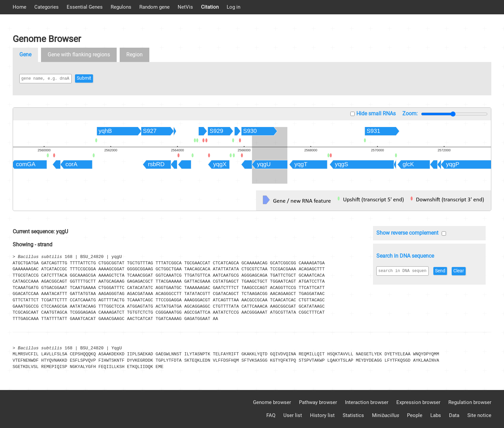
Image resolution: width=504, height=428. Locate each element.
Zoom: (410, 113)
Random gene (154, 7)
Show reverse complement (407, 233)
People (415, 415)
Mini (385, 415)
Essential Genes (85, 7)
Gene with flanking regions (79, 54)
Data (454, 415)
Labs (436, 415)
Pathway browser (318, 402)
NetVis (185, 7)
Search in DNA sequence (405, 256)
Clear (471, 271)
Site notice (479, 415)
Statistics (353, 415)
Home (19, 7)
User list (293, 415)
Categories (46, 7)
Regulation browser (470, 402)
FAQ (271, 415)
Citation (210, 7)
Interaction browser (367, 402)
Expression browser (418, 402)
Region (134, 54)
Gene (25, 54)
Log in (233, 7)
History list (322, 415)
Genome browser (272, 402)
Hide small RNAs (376, 113)
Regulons (121, 7)
